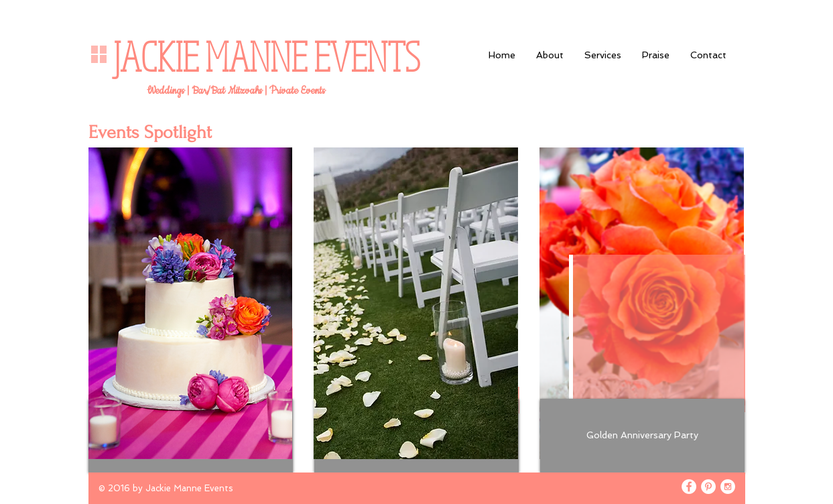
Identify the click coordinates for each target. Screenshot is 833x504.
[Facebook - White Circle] (689, 487)
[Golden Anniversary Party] (642, 436)
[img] (191, 303)
